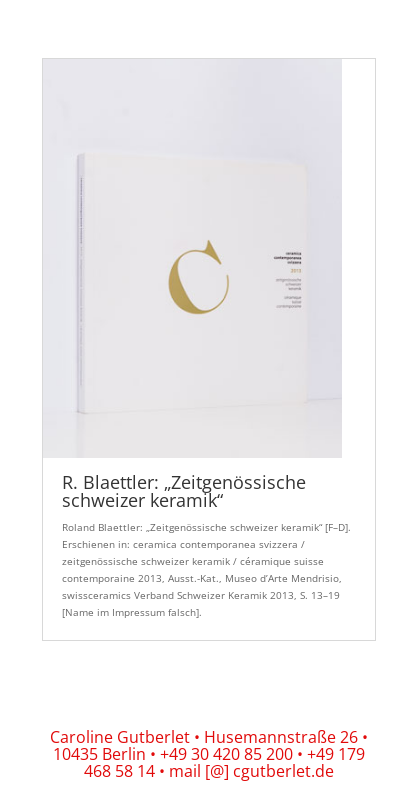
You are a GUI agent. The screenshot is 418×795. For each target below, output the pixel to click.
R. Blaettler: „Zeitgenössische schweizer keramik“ (184, 491)
